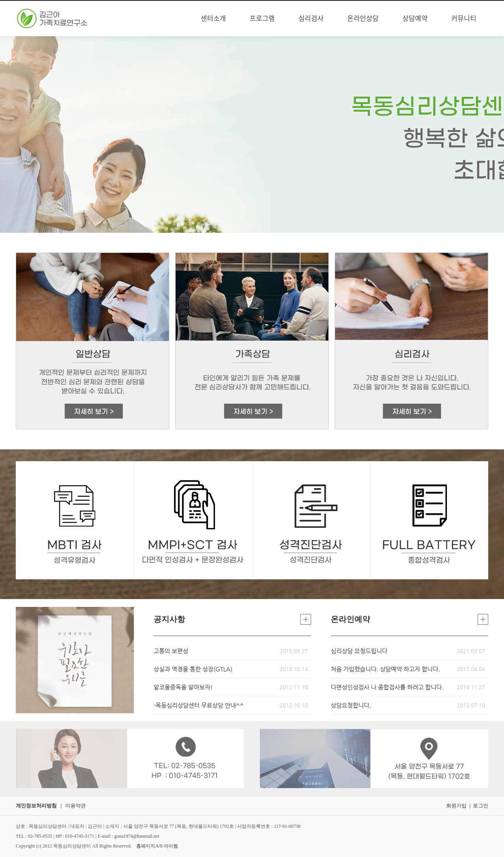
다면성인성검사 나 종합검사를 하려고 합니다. (387, 687)
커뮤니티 (464, 19)
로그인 (481, 806)
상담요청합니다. (351, 705)
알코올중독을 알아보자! (183, 687)
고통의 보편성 (171, 651)
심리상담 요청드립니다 (359, 651)
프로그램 (262, 19)
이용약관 (76, 806)
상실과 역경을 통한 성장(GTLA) (193, 669)
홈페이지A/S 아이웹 (157, 846)
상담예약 (415, 19)
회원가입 (456, 806)
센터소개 (213, 19)
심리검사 (311, 19)
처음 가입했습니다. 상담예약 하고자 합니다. (385, 669)
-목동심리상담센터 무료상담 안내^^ (199, 705)
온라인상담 (363, 19)
